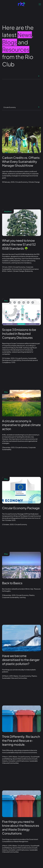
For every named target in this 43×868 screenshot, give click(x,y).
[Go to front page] (21, 4)
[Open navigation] (40, 4)
